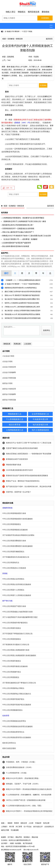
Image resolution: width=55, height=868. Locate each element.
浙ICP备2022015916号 (31, 850)
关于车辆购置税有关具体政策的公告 (16, 557)
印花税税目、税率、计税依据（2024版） (21, 762)
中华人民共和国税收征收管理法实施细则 (17, 727)
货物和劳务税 (7, 508)
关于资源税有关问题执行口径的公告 (16, 645)
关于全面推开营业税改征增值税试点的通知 (18, 535)
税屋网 (3, 837)
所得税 (5, 573)
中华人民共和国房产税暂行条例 (14, 606)
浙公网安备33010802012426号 (11, 850)
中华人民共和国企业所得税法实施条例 (17, 584)
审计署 (12, 827)
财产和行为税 (7, 601)
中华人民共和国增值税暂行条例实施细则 (17, 519)
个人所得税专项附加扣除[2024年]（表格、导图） (24, 806)
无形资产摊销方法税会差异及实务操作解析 (22, 448)
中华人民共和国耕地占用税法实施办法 (17, 694)
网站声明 (19, 837)
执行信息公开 (38, 827)
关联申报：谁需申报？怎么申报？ (19, 492)
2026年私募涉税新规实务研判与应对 (19, 470)
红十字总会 (28, 827)
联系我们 (27, 837)
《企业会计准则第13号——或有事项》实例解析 (20, 239)
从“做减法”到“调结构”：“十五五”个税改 (18, 31)
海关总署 (46, 823)
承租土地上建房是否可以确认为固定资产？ (18, 232)
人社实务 (28, 344)
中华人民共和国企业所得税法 (13, 579)
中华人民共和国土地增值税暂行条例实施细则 (19, 655)
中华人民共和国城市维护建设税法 (15, 623)
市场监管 (38, 823)
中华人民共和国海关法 (11, 563)
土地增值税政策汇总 (15, 430)
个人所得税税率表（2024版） (17, 773)
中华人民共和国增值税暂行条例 (14, 513)
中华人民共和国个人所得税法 (13, 590)
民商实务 (17, 344)
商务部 (16, 823)
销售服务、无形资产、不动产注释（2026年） (23, 784)
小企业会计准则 (8, 356)
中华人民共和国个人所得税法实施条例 (17, 595)
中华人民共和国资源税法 (12, 639)
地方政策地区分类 (40, 425)
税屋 (4, 39)
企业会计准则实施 (9, 378)
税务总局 (24, 823)
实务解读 (11, 39)
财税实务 (19, 39)
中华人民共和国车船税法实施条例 (15, 666)
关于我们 (11, 837)
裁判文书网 (5, 830)
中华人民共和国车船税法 (12, 661)
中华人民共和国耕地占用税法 (13, 688)
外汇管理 (19, 827)
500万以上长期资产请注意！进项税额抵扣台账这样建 (26, 800)
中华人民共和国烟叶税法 (12, 672)
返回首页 (49, 39)
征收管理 (6, 716)
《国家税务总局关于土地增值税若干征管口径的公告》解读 (24, 221)
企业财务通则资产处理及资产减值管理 (17, 243)
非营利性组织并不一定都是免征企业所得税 (18, 229)
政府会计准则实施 (9, 400)
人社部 (31, 823)
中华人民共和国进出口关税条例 (14, 568)
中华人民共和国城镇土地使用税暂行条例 (17, 612)
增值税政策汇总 (15, 414)
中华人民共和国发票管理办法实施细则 (17, 737)
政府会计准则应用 (9, 389)
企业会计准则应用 (9, 367)
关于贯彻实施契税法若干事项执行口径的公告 (19, 683)
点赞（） (10, 188)
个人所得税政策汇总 (15, 419)
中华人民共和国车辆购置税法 (13, 552)
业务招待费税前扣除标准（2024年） (19, 767)
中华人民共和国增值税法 (12, 524)
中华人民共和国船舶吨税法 (12, 710)
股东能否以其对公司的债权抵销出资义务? (18, 225)
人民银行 (4, 827)
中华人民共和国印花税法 (12, 628)
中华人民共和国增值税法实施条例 (15, 530)
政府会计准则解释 (9, 394)
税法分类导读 (15, 425)
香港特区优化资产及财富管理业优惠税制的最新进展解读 (27, 476)
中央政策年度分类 (40, 419)
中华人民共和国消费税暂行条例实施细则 (17, 546)
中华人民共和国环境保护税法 (13, 699)
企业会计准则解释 (9, 372)
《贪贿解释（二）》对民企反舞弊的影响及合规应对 (23, 280)
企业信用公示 (49, 827)
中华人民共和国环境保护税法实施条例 (17, 705)
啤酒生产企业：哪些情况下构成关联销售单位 (23, 481)
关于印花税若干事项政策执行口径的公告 (17, 634)
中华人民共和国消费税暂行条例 (14, 541)
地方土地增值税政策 (40, 430)
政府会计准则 (7, 383)
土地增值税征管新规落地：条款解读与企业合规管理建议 (23, 218)
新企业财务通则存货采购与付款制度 (16, 246)
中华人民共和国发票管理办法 (13, 732)
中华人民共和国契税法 (11, 677)
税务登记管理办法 (9, 743)
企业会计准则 (7, 362)
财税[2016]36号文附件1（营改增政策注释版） (23, 778)
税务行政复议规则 (9, 748)
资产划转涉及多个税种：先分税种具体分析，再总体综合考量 (29, 487)
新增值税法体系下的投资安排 (17, 459)
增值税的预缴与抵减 (14, 465)
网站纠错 (35, 837)
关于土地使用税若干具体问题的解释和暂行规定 (20, 617)
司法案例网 (15, 830)
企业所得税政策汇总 (40, 414)
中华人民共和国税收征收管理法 (14, 721)
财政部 (10, 823)
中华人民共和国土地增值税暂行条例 (16, 650)
